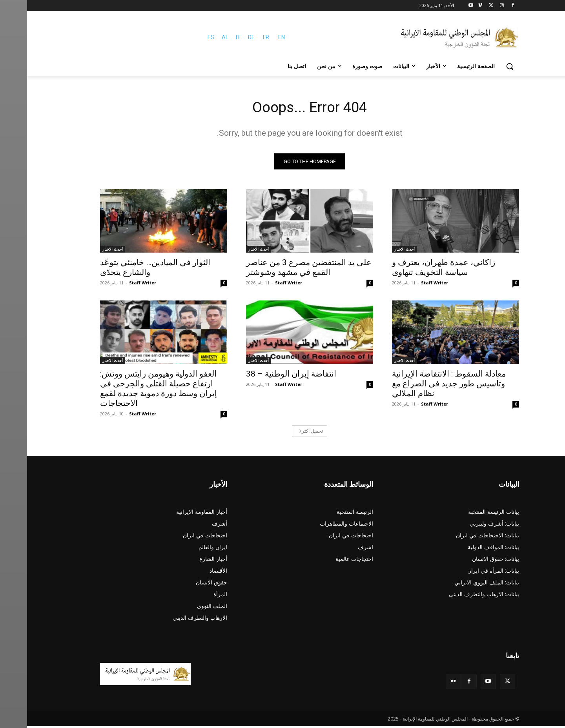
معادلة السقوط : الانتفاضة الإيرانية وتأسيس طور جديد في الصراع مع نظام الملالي (422, 386)
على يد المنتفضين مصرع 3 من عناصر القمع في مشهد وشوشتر (282, 269)
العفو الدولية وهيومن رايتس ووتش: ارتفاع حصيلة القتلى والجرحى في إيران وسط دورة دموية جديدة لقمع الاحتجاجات (131, 390)
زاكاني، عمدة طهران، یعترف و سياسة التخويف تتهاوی (416, 269)
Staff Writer (407, 285)
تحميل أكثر (284, 433)
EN (254, 37)
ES (184, 37)
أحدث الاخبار (377, 251)
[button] (483, 66)
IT (211, 37)
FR (239, 37)
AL (198, 37)
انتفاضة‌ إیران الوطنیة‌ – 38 (264, 376)
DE (224, 37)
